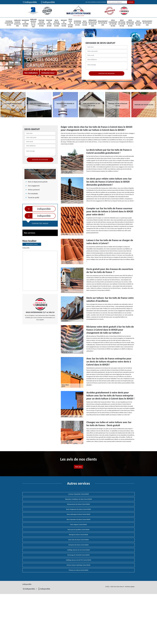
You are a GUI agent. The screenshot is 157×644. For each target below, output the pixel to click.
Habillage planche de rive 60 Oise (17, 23)
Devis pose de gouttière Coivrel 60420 (78, 530)
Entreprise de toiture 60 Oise (77, 23)
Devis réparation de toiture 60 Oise (130, 23)
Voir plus (78, 467)
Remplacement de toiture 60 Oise (147, 23)
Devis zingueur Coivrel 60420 (78, 525)
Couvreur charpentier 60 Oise (9, 23)
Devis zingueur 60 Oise (138, 23)
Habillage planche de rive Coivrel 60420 (78, 550)
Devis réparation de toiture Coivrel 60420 (78, 519)
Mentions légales (130, 587)
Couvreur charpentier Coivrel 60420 (79, 494)
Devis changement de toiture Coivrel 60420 (78, 509)
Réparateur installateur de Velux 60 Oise (93, 23)
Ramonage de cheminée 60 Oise (25, 23)
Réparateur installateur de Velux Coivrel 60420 (79, 499)
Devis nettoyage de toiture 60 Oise (122, 23)
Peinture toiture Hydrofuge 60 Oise (41, 23)
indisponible (30, 2)
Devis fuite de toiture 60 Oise (70, 23)
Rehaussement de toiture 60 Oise (103, 23)
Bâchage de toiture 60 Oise (64, 23)
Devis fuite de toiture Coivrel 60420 (79, 540)
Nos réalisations (31, 73)
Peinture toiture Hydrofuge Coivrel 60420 (78, 565)
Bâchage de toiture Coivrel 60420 (78, 535)
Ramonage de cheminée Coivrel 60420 (78, 555)
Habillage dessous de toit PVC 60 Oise (33, 23)
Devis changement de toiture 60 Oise (113, 23)
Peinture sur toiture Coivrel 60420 (78, 570)
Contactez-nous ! (48, 73)
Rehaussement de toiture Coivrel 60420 (78, 504)
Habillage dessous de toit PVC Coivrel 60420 (78, 560)
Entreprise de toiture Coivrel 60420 (79, 545)
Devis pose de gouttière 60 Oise (57, 23)
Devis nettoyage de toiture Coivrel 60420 (79, 514)
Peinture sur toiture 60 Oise (49, 23)
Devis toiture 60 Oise (85, 23)
